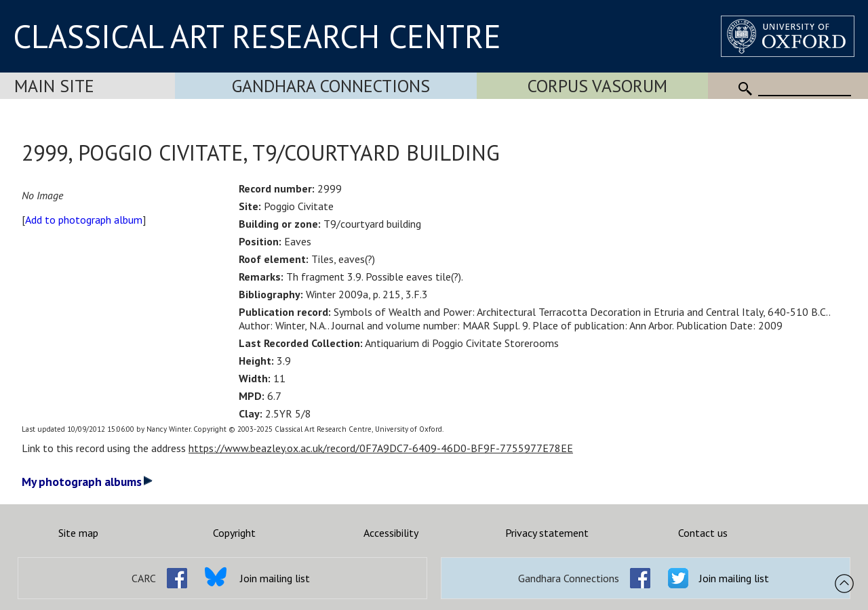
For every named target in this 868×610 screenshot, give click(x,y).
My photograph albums (87, 482)
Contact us (703, 533)
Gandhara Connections (331, 86)
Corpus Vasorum (597, 86)
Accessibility (391, 533)
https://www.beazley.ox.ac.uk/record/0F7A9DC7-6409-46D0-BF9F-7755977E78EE (381, 448)
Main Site (54, 86)
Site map (78, 533)
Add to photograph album (84, 220)
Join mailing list (275, 578)
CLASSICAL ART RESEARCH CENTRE (257, 36)
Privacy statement (547, 533)
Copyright (234, 533)
